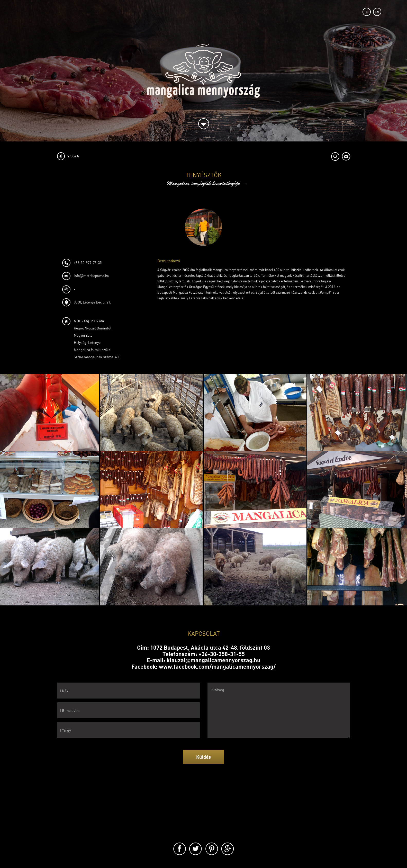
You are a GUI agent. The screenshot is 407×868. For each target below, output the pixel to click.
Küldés (203, 757)
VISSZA (73, 156)
